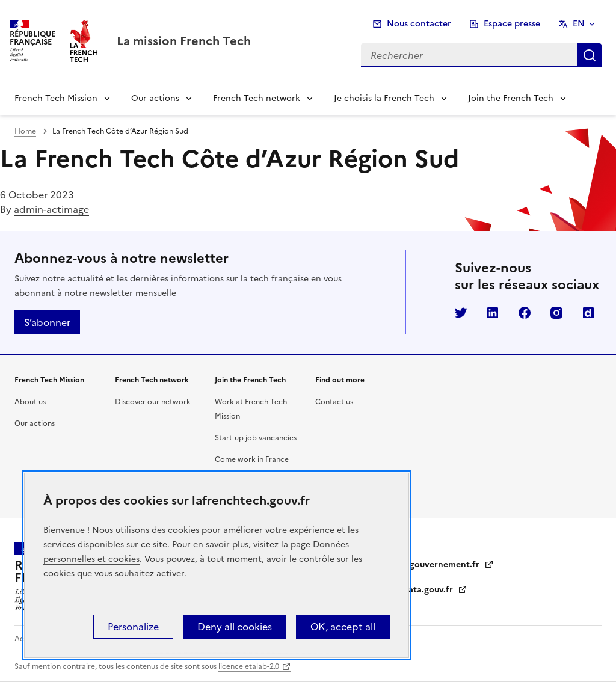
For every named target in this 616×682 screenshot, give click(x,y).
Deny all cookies (235, 627)
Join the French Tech (511, 98)
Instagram (556, 313)
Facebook (525, 313)
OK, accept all (343, 627)
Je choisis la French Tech (384, 98)
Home (25, 131)
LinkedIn (493, 313)
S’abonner (47, 322)
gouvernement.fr (452, 564)
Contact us (334, 402)
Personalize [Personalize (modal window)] (133, 627)
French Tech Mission (56, 98)
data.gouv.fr (435, 590)
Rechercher (590, 55)
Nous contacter (419, 24)
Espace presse (512, 24)
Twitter (461, 313)
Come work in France (252, 459)
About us (30, 402)
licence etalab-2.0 (249, 666)
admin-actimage (51, 209)
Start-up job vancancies (256, 438)
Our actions (155, 98)
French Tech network (257, 98)
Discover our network (153, 402)
